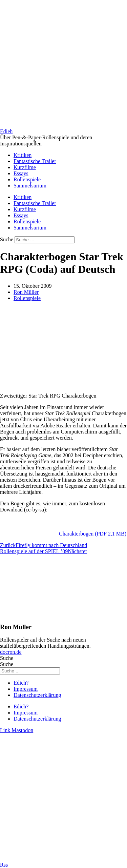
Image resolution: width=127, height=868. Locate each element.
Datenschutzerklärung (37, 695)
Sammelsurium (30, 186)
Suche (7, 239)
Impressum (26, 689)
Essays (21, 173)
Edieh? (21, 683)
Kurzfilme (25, 167)
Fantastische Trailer (35, 161)
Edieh (6, 131)
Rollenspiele (27, 179)
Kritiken (23, 155)
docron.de (11, 652)
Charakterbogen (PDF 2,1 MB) (93, 534)
